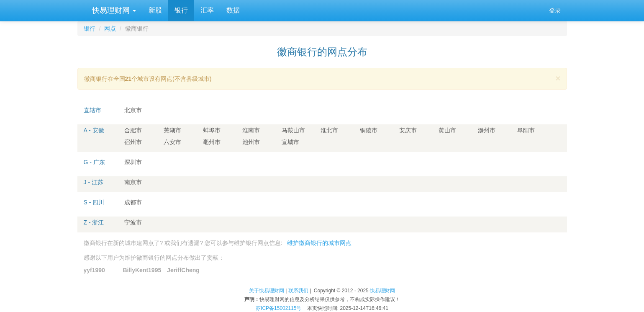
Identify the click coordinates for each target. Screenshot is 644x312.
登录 (555, 10)
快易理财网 (113, 10)
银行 (181, 10)
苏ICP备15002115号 (278, 308)
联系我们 (298, 291)
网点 (110, 28)
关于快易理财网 (267, 291)
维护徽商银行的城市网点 (319, 243)
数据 (233, 10)
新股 (155, 10)
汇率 (207, 10)
